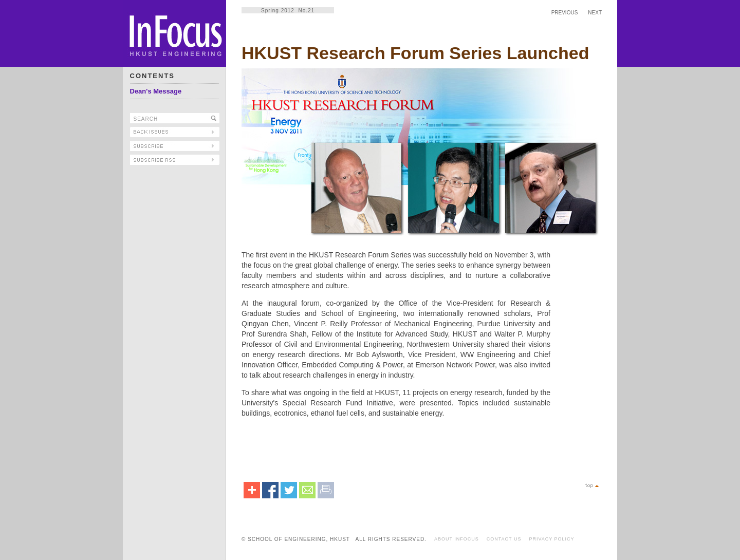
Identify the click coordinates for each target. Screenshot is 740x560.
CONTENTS (153, 76)
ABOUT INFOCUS (457, 539)
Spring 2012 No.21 (288, 11)
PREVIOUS (565, 13)
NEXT (595, 13)
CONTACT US (504, 539)
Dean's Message (156, 91)
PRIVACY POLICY (551, 539)
